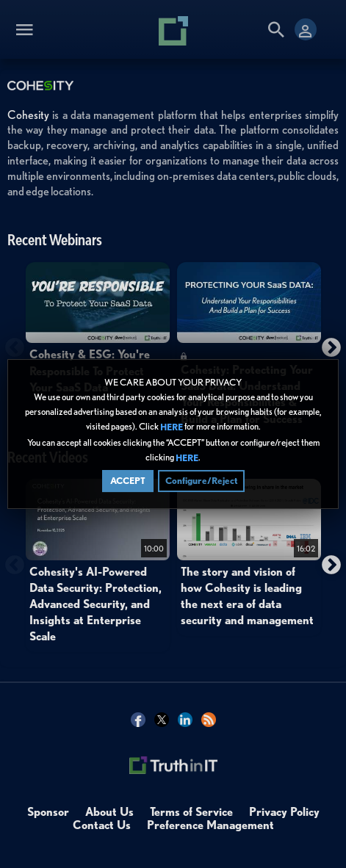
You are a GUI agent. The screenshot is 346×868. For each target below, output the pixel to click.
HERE (172, 428)
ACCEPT (128, 481)
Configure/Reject (201, 481)
